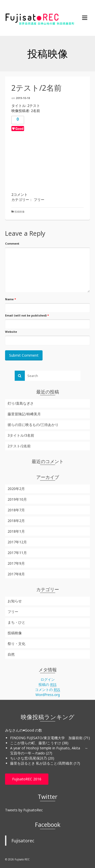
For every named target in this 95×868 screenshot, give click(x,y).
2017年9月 (16, 563)
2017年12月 (17, 542)
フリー (13, 612)
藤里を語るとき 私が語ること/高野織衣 (41, 763)
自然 (11, 654)
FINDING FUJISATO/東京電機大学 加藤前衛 (46, 738)
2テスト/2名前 (19, 446)
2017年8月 (16, 574)
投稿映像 (20, 212)
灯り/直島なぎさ (21, 403)
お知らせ (15, 601)
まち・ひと (16, 622)
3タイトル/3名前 (21, 435)
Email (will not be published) (27, 315)
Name (11, 299)
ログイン (48, 679)
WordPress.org (48, 695)
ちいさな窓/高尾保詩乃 (29, 758)
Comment (12, 243)
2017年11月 (17, 553)
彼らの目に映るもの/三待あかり (33, 425)
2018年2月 (16, 521)
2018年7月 (16, 510)
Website (11, 332)
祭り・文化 (16, 644)
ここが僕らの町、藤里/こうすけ (36, 743)
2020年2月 (16, 489)
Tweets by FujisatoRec (24, 810)
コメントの (48, 690)
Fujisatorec (23, 841)
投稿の (48, 685)
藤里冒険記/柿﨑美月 (24, 414)
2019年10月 (17, 499)
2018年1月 (16, 531)
